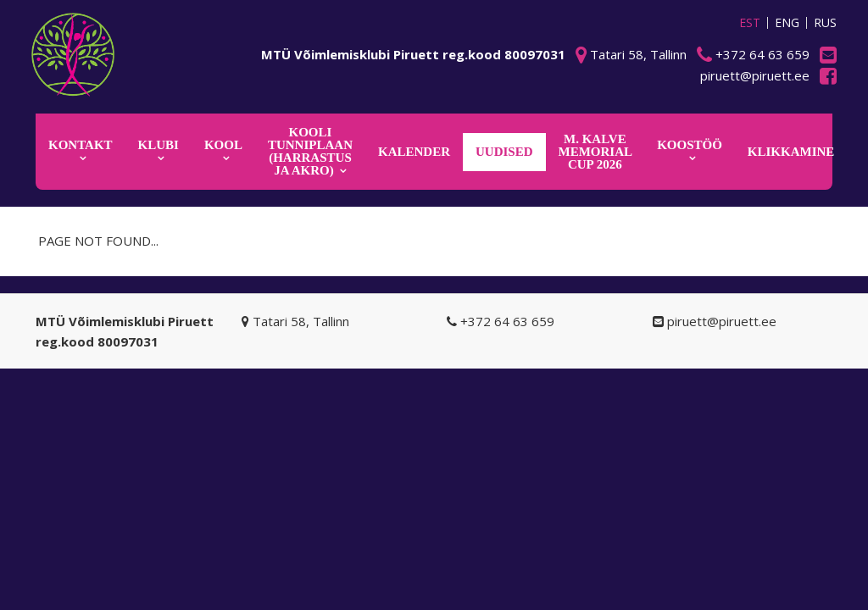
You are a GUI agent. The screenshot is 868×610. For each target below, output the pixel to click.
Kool (223, 145)
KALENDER (414, 152)
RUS (825, 23)
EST (750, 23)
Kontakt (81, 145)
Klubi (159, 145)
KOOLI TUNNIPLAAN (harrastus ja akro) (310, 151)
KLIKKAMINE (791, 152)
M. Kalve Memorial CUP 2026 (596, 152)
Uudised (504, 152)
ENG (787, 23)
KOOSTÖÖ (690, 145)
